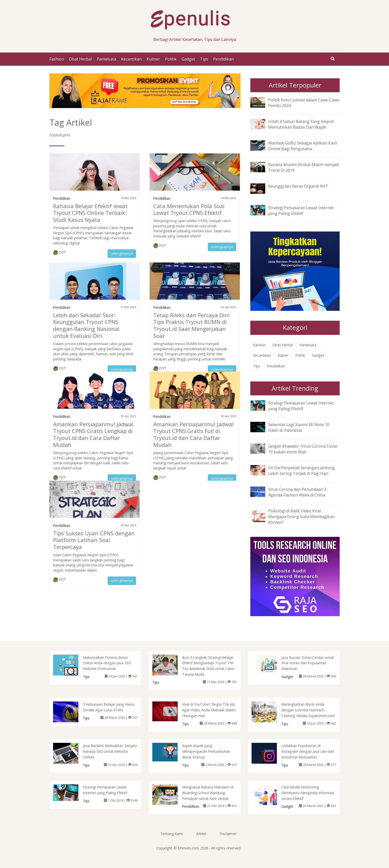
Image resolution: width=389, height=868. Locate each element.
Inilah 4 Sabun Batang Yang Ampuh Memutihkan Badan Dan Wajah (301, 124)
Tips (204, 59)
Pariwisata (106, 59)
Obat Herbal (80, 59)
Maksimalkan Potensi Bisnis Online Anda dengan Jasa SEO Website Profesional (107, 663)
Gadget (188, 59)
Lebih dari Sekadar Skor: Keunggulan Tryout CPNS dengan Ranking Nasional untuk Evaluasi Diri (86, 325)
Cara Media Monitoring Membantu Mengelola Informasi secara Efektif (308, 793)
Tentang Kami (172, 834)
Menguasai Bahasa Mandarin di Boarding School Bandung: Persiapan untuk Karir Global (208, 793)
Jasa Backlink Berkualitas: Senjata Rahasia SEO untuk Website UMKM (110, 751)
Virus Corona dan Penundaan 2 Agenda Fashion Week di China (297, 492)
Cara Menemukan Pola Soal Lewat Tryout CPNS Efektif (189, 209)
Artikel (201, 834)
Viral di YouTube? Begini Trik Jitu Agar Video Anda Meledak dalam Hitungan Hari (209, 710)
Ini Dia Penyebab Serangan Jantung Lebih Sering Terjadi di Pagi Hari (301, 471)
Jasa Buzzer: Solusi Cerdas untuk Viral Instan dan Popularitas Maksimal (308, 663)
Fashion (57, 59)
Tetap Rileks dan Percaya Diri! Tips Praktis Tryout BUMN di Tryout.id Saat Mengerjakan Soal (192, 325)
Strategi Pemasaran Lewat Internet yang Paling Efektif (301, 211)
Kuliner (153, 59)
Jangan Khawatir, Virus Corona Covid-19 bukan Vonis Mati (303, 449)
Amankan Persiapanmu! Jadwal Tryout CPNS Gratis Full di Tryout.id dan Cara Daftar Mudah (194, 434)
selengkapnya (122, 253)
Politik (171, 59)
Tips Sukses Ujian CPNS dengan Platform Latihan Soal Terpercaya (94, 540)
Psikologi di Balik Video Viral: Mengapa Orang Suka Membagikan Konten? (301, 517)
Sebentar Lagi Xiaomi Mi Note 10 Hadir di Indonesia (299, 427)
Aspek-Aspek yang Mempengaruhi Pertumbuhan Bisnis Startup (206, 751)
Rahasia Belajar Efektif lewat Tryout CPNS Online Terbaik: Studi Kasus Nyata (90, 213)
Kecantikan (131, 59)
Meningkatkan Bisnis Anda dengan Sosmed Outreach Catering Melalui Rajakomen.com (308, 710)
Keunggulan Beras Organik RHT (298, 186)
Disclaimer (228, 834)
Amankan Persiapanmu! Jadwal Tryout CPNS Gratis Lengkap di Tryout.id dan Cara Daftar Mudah (93, 434)
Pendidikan (223, 59)
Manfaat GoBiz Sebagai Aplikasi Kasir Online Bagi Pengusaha (303, 146)
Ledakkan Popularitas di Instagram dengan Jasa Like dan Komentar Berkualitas (308, 751)
